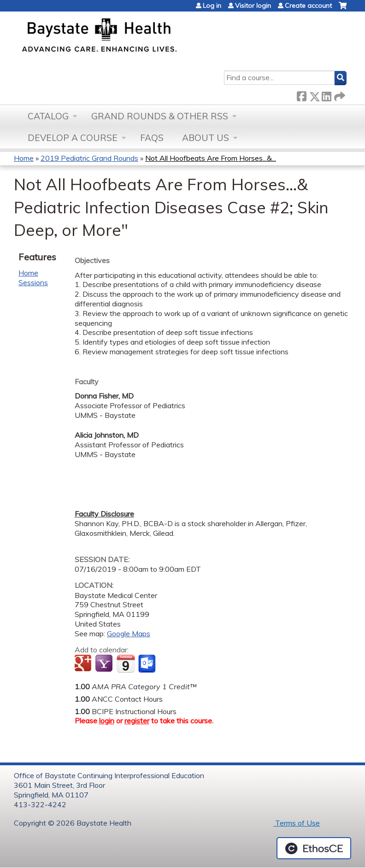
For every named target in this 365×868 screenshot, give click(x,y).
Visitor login (253, 6)
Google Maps (129, 633)
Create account (308, 6)
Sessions (33, 282)
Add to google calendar (84, 664)
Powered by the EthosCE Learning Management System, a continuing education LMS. (314, 848)
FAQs (152, 138)
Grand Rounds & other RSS (160, 116)
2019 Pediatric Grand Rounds (89, 158)
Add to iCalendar (126, 663)
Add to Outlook (148, 664)
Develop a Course (73, 138)
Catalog (48, 116)
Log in (212, 6)
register (137, 721)
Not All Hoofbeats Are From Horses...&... (211, 158)
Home (24, 158)
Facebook (301, 95)
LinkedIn (326, 95)
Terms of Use (297, 823)
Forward (339, 95)
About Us (206, 138)
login (107, 721)
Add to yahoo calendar (105, 664)
